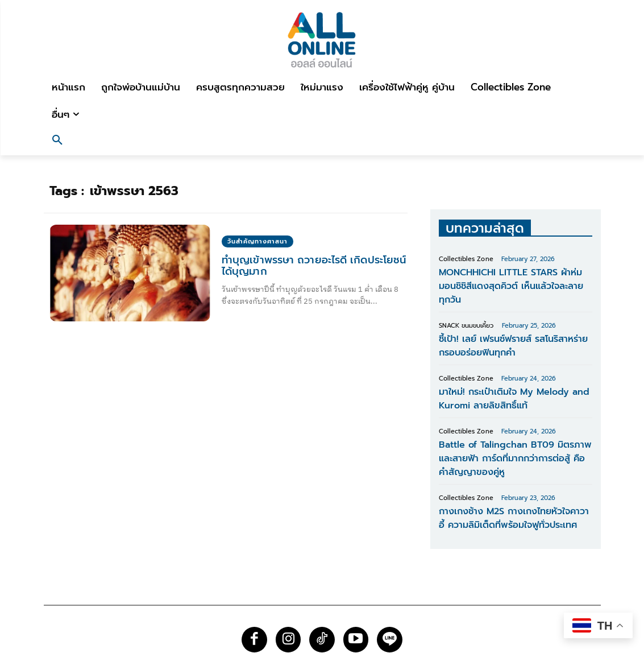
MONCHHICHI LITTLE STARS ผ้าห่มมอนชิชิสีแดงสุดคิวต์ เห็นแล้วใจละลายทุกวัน (514, 277)
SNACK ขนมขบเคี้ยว (466, 307)
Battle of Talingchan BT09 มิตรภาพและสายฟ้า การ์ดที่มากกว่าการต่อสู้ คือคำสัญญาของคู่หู (514, 425)
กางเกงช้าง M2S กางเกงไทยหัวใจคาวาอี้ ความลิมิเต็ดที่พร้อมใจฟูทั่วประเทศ (508, 479)
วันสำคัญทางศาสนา (257, 241)
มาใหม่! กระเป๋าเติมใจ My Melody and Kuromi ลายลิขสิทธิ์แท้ (504, 372)
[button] (57, 142)
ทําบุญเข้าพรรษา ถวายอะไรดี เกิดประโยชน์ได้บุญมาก (313, 266)
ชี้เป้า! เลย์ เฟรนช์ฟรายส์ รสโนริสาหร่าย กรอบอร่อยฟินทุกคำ (513, 325)
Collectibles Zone (466, 259)
